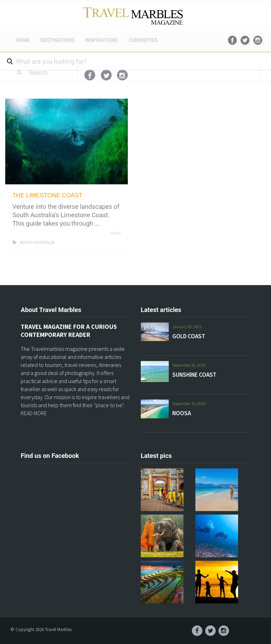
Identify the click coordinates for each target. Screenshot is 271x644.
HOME (23, 40)
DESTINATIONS (57, 40)
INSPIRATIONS (102, 40)
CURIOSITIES (143, 40)
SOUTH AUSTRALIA (37, 243)
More (117, 234)
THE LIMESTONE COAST (47, 195)
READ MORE (34, 413)
